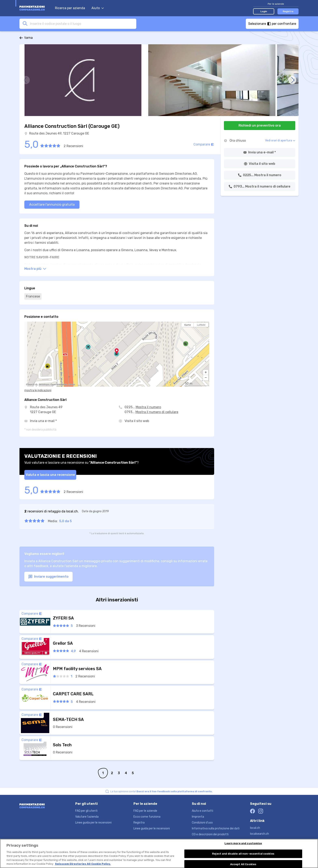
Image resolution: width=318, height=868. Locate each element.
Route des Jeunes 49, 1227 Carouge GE (59, 133)
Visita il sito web (137, 421)
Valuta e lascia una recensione (50, 475)
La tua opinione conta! (161, 791)
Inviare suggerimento (48, 577)
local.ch (255, 828)
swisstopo (44, 384)
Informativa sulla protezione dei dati (216, 828)
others (72, 384)
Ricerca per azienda (70, 8)
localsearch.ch (259, 834)
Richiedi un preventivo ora (260, 125)
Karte (188, 325)
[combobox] (82, 24)
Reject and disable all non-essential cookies (243, 854)
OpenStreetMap (59, 384)
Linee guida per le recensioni (93, 823)
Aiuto (98, 8)
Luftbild (201, 325)
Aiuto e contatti (203, 811)
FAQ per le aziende (145, 811)
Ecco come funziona (147, 817)
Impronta (198, 817)
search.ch (33, 384)
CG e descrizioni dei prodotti (210, 834)
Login (264, 11)
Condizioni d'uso (202, 823)
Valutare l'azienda (87, 817)
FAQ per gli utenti (86, 811)
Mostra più (35, 269)
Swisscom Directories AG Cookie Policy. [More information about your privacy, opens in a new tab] (83, 864)
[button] (206, 372)
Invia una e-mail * (43, 421)
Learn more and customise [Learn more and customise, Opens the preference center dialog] (243, 844)
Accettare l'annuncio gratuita (52, 205)
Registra (288, 11)
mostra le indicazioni (38, 390)
